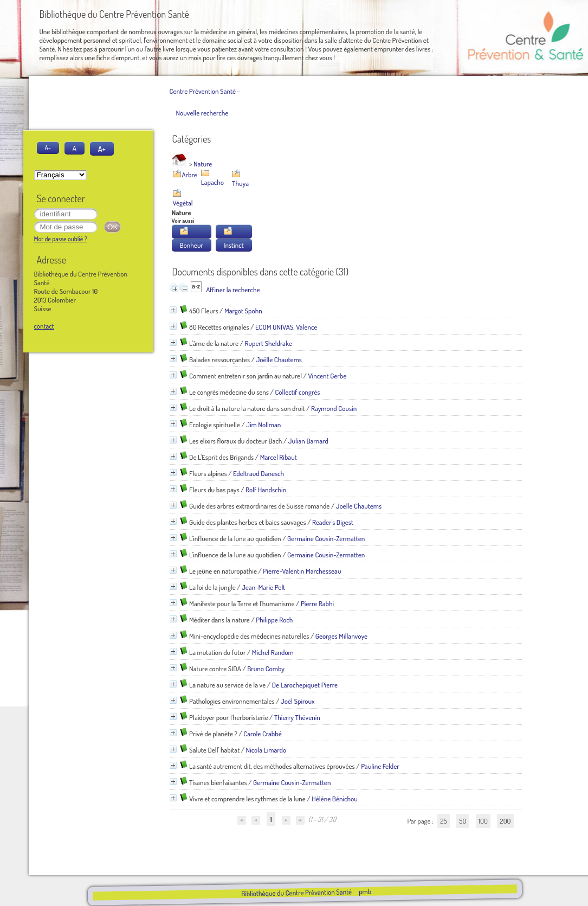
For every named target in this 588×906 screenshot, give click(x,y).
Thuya (240, 183)
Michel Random (273, 652)
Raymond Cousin (334, 408)
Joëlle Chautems (279, 359)
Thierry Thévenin (297, 717)
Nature (203, 164)
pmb (365, 891)
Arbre (190, 175)
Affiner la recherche (233, 290)
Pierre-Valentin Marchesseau (302, 571)
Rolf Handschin (266, 490)
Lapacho (212, 182)
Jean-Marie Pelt (263, 587)
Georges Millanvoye (341, 636)
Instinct (234, 245)
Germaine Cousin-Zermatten (326, 538)
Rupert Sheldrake (269, 343)
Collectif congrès (297, 392)
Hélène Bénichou (335, 799)
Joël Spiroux (298, 701)
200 (505, 821)
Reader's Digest (333, 522)
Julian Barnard (308, 441)
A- (48, 148)
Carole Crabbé (262, 734)
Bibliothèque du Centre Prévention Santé (296, 892)
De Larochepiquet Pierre (305, 685)
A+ (102, 149)
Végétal (183, 203)
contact (44, 326)
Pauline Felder (380, 766)
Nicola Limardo (266, 750)
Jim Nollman (263, 425)
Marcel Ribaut (279, 457)
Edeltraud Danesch (259, 473)
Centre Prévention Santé (203, 91)
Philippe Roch (274, 620)
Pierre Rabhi (317, 603)
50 (463, 821)
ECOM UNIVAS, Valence (286, 327)
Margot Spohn (243, 311)
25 (443, 821)
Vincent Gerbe (327, 376)
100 (483, 821)
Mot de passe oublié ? (61, 239)
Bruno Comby (266, 669)
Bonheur (192, 245)
